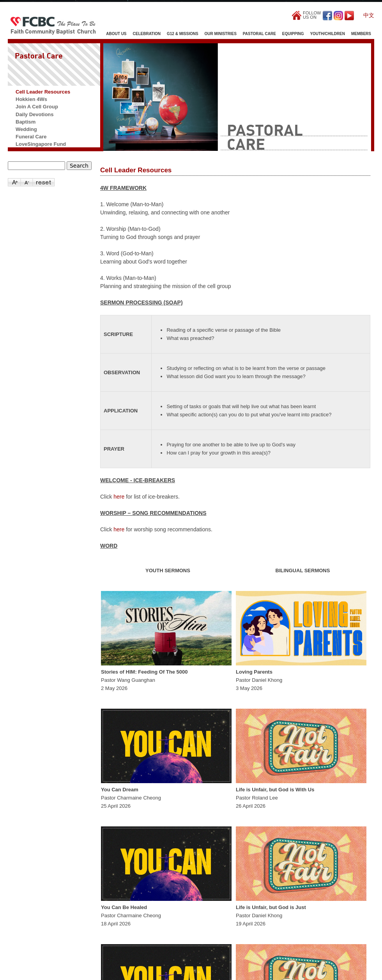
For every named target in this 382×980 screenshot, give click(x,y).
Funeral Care (31, 137)
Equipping (293, 34)
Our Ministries (221, 34)
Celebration (147, 34)
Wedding (26, 129)
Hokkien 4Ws (31, 99)
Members (361, 34)
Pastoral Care (259, 34)
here (119, 497)
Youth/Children (327, 34)
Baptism (26, 122)
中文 (369, 15)
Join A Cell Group (37, 107)
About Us (116, 34)
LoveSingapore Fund (41, 144)
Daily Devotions (35, 114)
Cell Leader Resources (43, 92)
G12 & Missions (183, 34)
